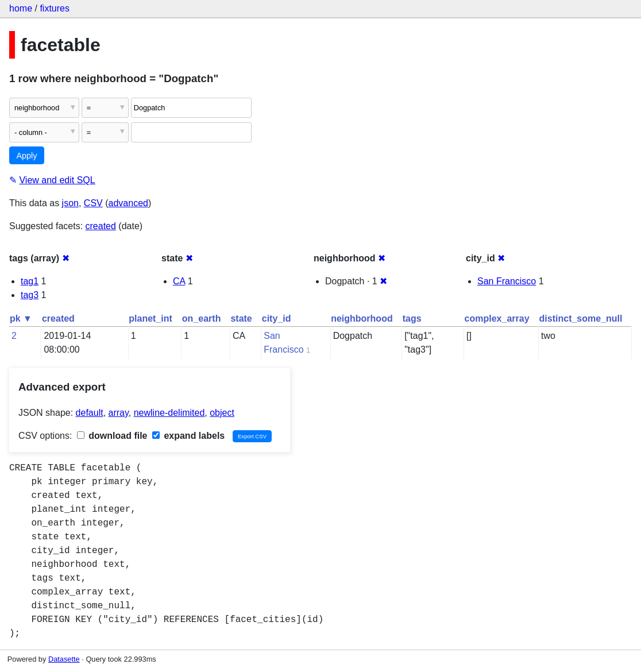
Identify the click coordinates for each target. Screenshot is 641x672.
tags (412, 318)
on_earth (202, 318)
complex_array (497, 318)
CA (179, 281)
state (241, 318)
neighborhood (362, 318)
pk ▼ (21, 318)
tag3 (30, 295)
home (21, 8)
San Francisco (507, 281)
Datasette (64, 659)
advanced (128, 203)
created (101, 226)
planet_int (150, 318)
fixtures (55, 8)
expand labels (188, 436)
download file (112, 436)
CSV (93, 203)
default (90, 413)
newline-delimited (169, 413)
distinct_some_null (581, 318)
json (70, 203)
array (119, 413)
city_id (277, 318)
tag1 (30, 281)
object (222, 413)
